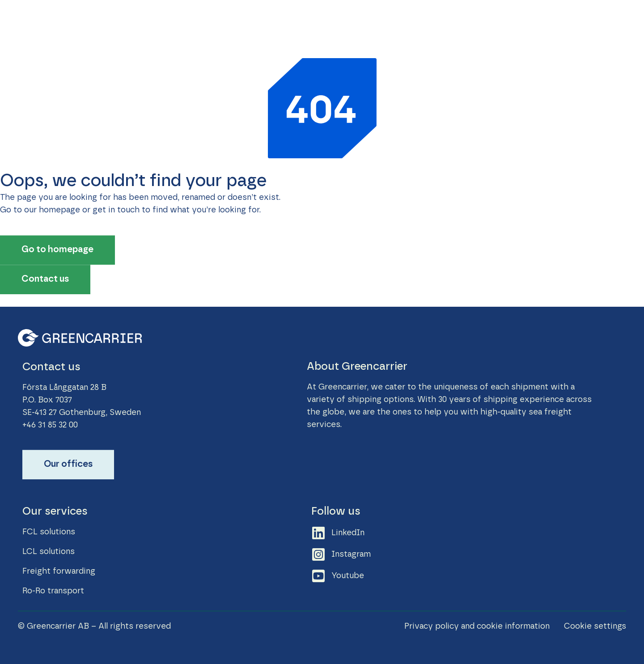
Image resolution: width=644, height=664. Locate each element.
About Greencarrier (587, 21)
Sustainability (349, 21)
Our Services (286, 21)
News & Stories (416, 21)
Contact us (517, 21)
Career (471, 21)
